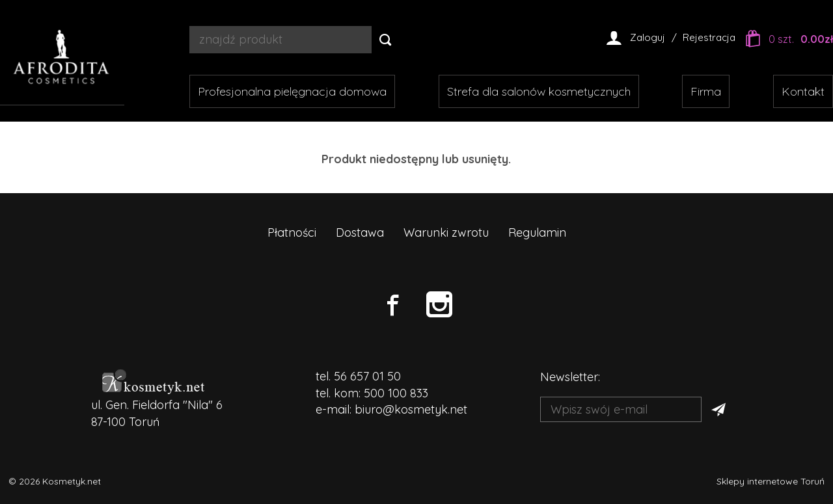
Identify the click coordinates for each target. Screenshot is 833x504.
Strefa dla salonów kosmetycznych (539, 91)
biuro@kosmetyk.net (411, 409)
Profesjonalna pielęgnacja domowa (292, 91)
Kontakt (803, 91)
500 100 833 (396, 393)
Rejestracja (709, 37)
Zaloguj (648, 37)
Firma (706, 91)
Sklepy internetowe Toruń (771, 481)
